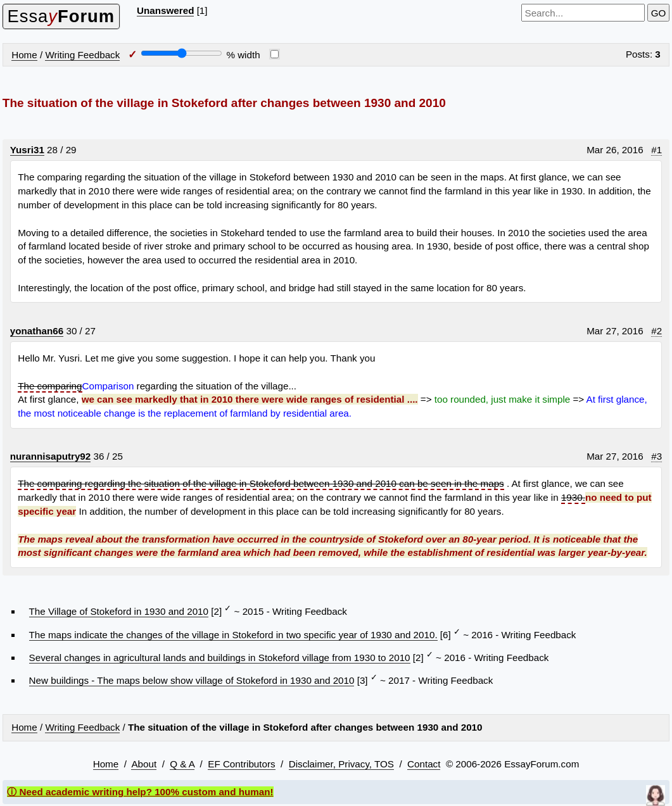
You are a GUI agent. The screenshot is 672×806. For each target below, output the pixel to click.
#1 (656, 150)
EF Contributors (241, 764)
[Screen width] (181, 53)
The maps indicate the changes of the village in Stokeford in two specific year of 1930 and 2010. (233, 635)
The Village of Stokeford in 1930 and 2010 (119, 611)
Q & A (182, 764)
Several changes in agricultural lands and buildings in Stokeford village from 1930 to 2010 (220, 658)
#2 (656, 331)
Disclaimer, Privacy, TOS (341, 764)
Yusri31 (27, 150)
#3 (656, 456)
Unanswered (165, 10)
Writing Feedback (82, 55)
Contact (424, 764)
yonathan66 (37, 331)
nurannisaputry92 (50, 456)
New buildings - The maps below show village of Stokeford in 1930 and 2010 (192, 680)
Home (24, 55)
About (144, 764)
